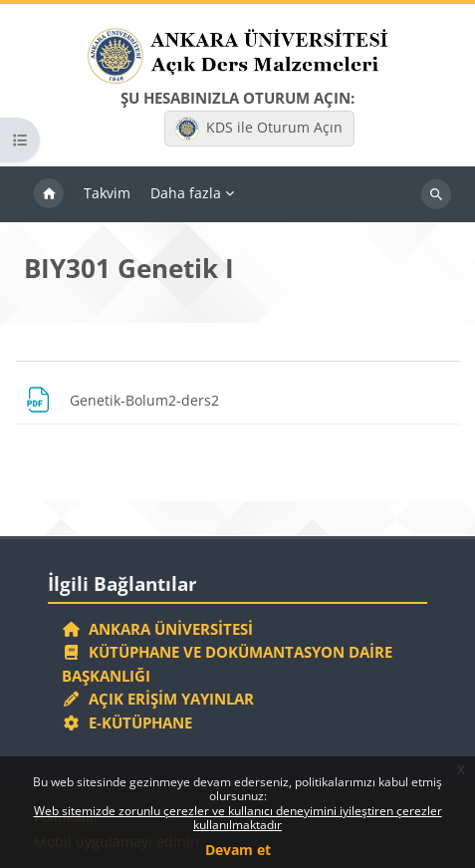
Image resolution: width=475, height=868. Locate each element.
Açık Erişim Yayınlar (160, 699)
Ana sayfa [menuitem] (49, 194)
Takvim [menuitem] (107, 193)
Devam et (238, 850)
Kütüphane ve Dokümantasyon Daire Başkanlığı (227, 664)
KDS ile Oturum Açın (259, 129)
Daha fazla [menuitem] (186, 193)
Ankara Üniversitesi (157, 629)
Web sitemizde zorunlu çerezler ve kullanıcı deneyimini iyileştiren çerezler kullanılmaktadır (238, 818)
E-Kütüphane (127, 723)
